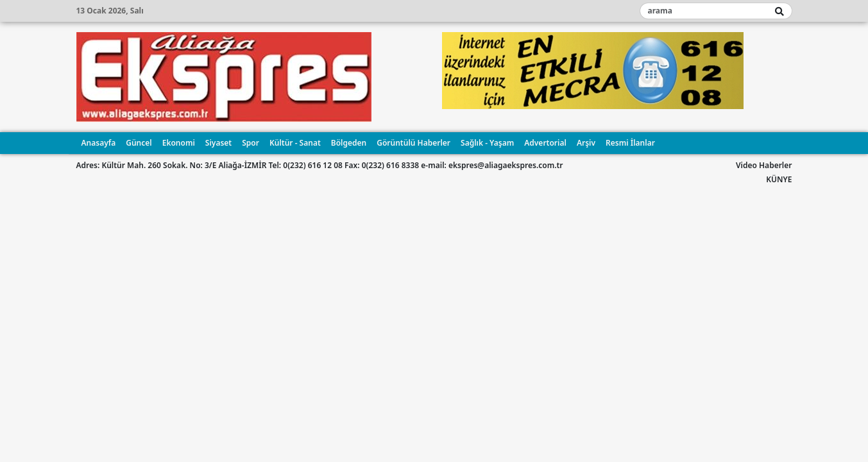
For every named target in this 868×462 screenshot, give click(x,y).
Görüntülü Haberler (413, 143)
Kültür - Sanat (295, 143)
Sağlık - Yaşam (487, 143)
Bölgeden (349, 143)
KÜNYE (779, 179)
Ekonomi (179, 143)
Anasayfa (99, 143)
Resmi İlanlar (630, 143)
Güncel (139, 143)
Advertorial (545, 143)
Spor (251, 143)
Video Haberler (764, 165)
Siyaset (218, 143)
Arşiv (586, 143)
